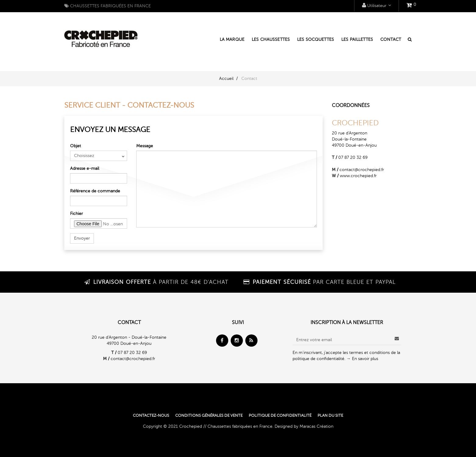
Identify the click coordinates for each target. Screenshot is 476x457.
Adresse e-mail (85, 168)
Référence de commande (95, 191)
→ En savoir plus (362, 359)
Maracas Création (316, 426)
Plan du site (330, 416)
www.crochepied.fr (358, 176)
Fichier (76, 214)
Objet (76, 146)
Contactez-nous (151, 416)
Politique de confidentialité (280, 416)
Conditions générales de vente (209, 416)
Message (145, 146)
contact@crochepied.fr (362, 170)
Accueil (226, 79)
